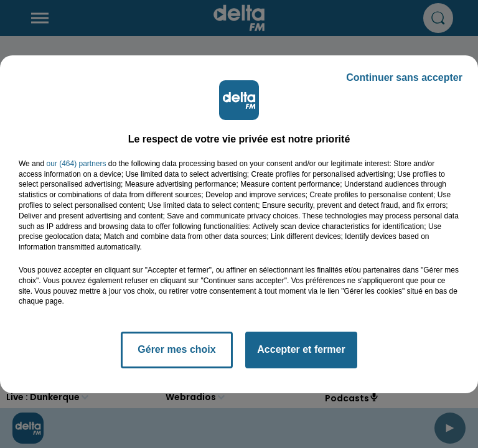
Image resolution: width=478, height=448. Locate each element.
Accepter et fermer (301, 349)
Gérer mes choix (176, 349)
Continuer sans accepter (404, 77)
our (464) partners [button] (76, 164)
